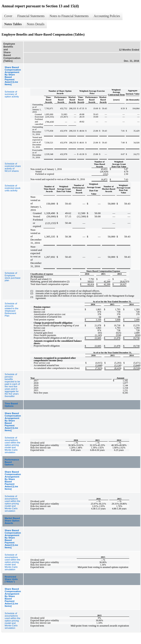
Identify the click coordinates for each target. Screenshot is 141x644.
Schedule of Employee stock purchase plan (13, 277)
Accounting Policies (107, 16)
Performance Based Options (12, 462)
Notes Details (36, 24)
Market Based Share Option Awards (12, 521)
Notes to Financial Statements (69, 16)
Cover (8, 16)
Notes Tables (13, 24)
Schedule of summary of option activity (12, 94)
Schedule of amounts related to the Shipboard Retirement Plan (11, 310)
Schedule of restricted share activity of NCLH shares (13, 167)
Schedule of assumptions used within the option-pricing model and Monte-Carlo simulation (13, 445)
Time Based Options (11, 405)
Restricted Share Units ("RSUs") (11, 579)
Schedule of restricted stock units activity (13, 188)
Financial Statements (31, 16)
